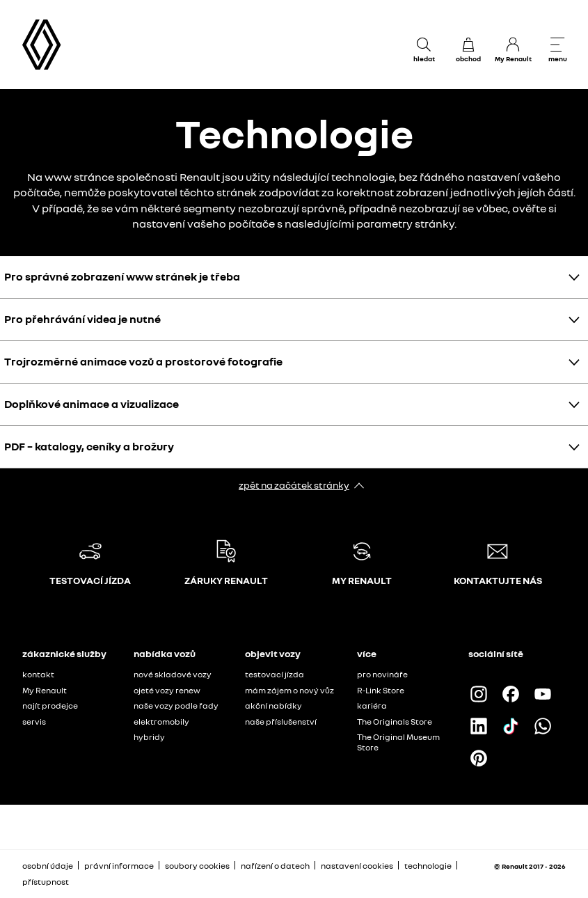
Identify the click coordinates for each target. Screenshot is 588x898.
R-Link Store (381, 690)
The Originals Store (395, 722)
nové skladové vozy (173, 674)
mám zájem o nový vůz (289, 690)
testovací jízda (275, 674)
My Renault (45, 690)
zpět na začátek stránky (294, 485)
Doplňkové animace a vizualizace (92, 404)
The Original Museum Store (398, 742)
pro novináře (382, 674)
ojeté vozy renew (167, 690)
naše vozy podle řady (176, 706)
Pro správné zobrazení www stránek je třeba (122, 276)
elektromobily (161, 722)
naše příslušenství (281, 722)
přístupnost (46, 882)
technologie (428, 866)
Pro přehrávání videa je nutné (82, 319)
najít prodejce (50, 706)
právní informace (119, 866)
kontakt (38, 674)
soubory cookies (197, 866)
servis (34, 722)
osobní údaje (48, 866)
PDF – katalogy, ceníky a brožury (89, 446)
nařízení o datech (275, 866)
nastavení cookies (357, 866)
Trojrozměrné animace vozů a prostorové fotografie (143, 361)
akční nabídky (273, 706)
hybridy (149, 737)
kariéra (372, 706)
